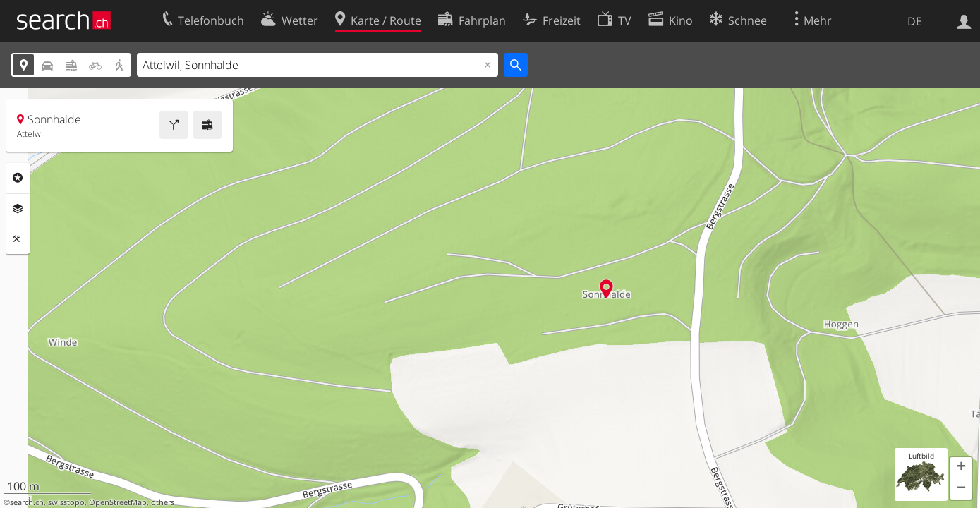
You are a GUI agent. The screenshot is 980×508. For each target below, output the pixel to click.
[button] (961, 468)
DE (915, 21)
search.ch (27, 502)
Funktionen (18, 239)
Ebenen (18, 209)
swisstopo (66, 502)
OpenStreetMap (118, 502)
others (163, 502)
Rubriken (18, 178)
